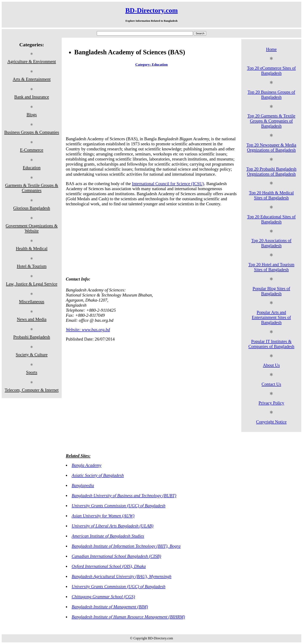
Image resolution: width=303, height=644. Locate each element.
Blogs (32, 114)
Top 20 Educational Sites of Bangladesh (271, 219)
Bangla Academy (87, 465)
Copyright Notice (271, 422)
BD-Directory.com (151, 10)
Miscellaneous (32, 301)
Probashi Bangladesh (32, 337)
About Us (271, 365)
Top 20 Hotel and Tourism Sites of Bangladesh (271, 267)
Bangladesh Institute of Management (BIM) (110, 607)
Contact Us (271, 384)
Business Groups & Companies (32, 132)
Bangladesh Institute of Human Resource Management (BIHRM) (128, 617)
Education (32, 168)
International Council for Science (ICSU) (168, 184)
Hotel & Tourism (32, 266)
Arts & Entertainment (32, 79)
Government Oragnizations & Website (32, 228)
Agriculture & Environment (32, 61)
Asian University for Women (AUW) (103, 516)
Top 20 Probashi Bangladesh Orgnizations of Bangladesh (271, 171)
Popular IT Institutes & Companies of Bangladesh (271, 344)
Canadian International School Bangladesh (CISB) (116, 556)
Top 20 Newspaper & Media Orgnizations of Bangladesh (271, 147)
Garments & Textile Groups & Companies (32, 188)
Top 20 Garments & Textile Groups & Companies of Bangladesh (271, 121)
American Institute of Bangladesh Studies (108, 536)
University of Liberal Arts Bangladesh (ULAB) (113, 526)
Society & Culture (32, 355)
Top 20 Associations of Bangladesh (271, 243)
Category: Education (151, 65)
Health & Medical (32, 248)
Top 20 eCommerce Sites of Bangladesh (271, 70)
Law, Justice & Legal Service (32, 284)
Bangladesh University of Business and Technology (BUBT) (124, 495)
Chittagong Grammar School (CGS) (103, 597)
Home (271, 49)
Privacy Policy (271, 403)
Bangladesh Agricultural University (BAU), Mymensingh (122, 576)
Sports (32, 372)
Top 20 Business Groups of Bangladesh (271, 94)
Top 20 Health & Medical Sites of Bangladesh (271, 195)
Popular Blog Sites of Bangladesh (271, 291)
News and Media (32, 319)
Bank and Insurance (32, 97)
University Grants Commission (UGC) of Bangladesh (119, 506)
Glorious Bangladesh (32, 208)
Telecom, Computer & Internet (32, 390)
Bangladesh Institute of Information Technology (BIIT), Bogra (126, 546)
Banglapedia (83, 485)
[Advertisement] (151, 102)
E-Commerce (32, 150)
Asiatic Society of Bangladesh (98, 475)
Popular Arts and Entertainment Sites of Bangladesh (271, 317)
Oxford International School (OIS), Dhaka (109, 566)
